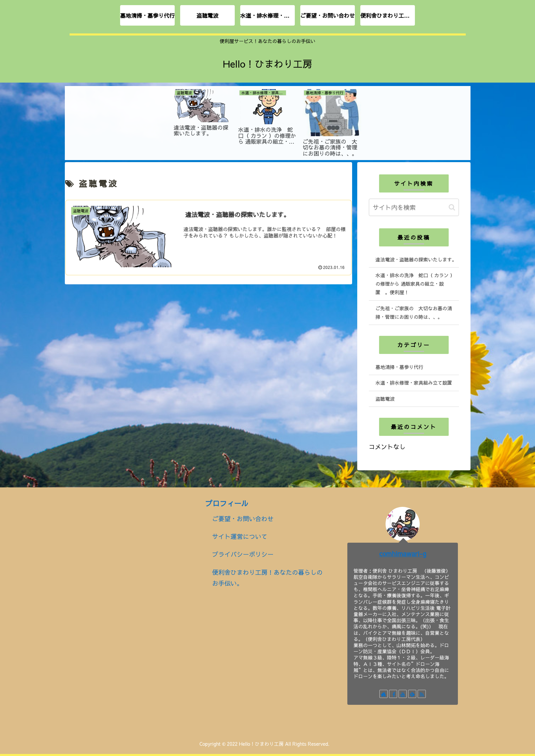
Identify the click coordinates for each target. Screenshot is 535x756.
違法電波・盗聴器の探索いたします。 (416, 259)
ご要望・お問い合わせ (243, 519)
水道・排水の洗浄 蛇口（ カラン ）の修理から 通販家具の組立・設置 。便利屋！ (415, 284)
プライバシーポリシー (243, 554)
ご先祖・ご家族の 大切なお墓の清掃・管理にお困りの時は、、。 (414, 312)
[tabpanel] (203, 122)
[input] (414, 207)
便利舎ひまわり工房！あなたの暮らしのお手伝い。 (267, 578)
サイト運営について (240, 536)
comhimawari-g (403, 553)
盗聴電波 (385, 399)
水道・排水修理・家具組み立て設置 (414, 383)
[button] (452, 207)
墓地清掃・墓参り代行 (400, 367)
